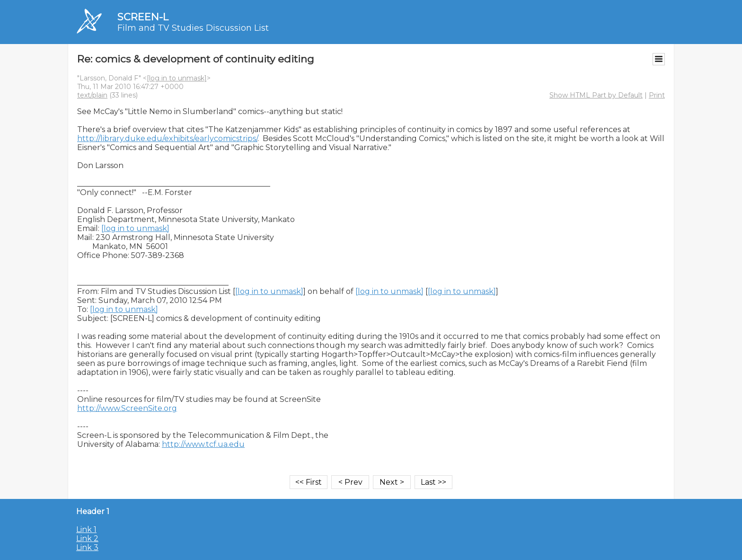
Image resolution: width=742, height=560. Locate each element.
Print (657, 95)
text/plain (92, 95)
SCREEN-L (143, 17)
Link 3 (87, 547)
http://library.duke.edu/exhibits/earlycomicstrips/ (167, 138)
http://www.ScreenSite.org (127, 408)
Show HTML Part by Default (596, 95)
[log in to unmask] (177, 78)
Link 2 (87, 538)
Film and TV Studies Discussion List (193, 28)
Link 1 (86, 529)
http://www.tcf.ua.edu (203, 444)
